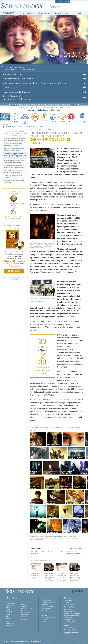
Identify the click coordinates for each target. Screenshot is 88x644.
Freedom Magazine (69, 620)
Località (44, 622)
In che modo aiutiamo (5, 123)
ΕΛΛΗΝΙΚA (25, 615)
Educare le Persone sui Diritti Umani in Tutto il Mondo (13, 144)
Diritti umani (62, 117)
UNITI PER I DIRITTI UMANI (34, 127)
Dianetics (67, 603)
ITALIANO (24, 617)
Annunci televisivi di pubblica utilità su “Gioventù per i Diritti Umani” (36, 83)
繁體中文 (8, 621)
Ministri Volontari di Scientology (73, 613)
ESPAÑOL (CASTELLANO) (26, 612)
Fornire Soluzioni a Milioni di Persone (13, 177)
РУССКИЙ (8, 619)
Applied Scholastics (25, 118)
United (6, 88)
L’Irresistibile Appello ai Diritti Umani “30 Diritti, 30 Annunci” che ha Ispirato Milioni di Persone (15, 155)
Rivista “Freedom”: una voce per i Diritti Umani (16, 98)
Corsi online (45, 615)
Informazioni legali (79, 643)
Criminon (35, 118)
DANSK (8, 610)
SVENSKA (24, 606)
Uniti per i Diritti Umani (70, 628)
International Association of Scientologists (71, 616)
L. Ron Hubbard (46, 600)
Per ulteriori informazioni (49, 617)
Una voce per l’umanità (48, 606)
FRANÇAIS (9, 612)
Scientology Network (70, 605)
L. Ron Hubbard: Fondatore (9, 13)
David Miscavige (69, 609)
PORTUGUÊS (25, 619)
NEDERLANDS (10, 623)
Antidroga (53, 117)
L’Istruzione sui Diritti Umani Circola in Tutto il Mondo (13, 171)
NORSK (24, 604)
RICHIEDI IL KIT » (14, 271)
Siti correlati (63, 2)
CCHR (71, 117)
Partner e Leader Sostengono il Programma (14, 182)
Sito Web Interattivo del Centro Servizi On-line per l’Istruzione (14, 166)
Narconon (44, 117)
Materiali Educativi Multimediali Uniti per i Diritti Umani (14, 149)
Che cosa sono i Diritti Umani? (18, 79)
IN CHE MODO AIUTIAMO (15, 127)
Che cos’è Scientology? (26, 13)
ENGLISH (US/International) (10, 603)
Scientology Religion (70, 607)
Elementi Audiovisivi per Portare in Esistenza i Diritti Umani (14, 161)
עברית (8, 614)
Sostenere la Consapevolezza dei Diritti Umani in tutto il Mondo (15, 139)
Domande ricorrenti (62, 13)
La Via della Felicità (15, 118)
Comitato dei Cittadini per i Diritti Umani (71, 633)
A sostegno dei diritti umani (16, 92)
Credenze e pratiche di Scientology (48, 603)
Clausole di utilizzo (67, 643)
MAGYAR (24, 602)
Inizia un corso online (70, 611)
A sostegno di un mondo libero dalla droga (72, 625)
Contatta (44, 620)
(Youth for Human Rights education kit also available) (14, 278)
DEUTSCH (9, 626)
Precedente (14, 104)
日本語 (7, 617)
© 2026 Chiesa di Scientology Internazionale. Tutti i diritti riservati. (23, 642)
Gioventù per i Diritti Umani (71, 630)
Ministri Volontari (44, 13)
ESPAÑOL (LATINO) (27, 609)
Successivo (74, 104)
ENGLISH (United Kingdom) (10, 607)
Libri (79, 13)
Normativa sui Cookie (55, 643)
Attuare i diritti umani (13, 74)
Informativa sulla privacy (41, 643)
